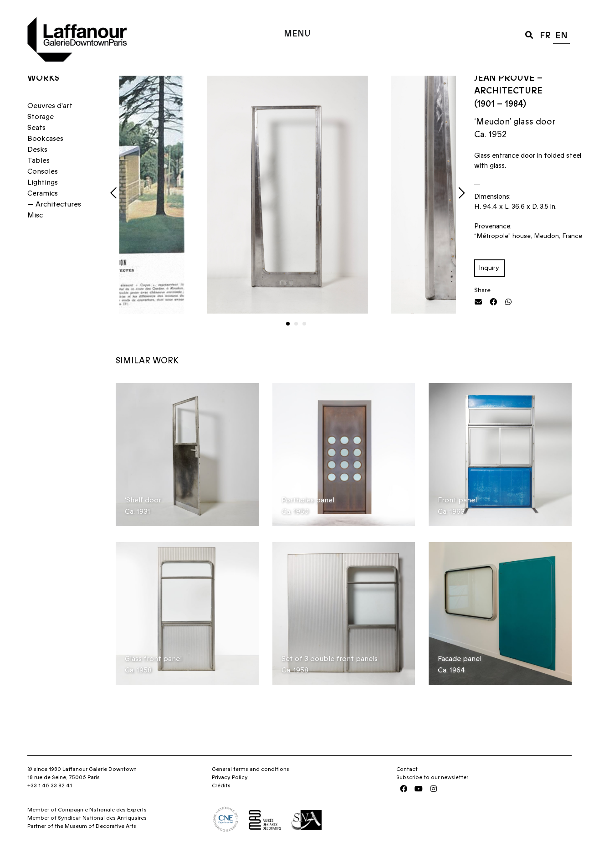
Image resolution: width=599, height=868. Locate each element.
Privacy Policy (230, 795)
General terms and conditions (251, 787)
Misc (35, 233)
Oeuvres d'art (50, 124)
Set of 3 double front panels (330, 677)
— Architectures (54, 222)
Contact (407, 787)
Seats (36, 145)
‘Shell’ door (143, 517)
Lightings (43, 200)
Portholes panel (308, 517)
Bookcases (45, 156)
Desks (37, 167)
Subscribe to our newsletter (432, 795)
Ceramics (43, 211)
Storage (41, 134)
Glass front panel (153, 677)
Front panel (457, 517)
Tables (38, 178)
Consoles (43, 189)
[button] (529, 34)
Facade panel (460, 677)
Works (43, 96)
